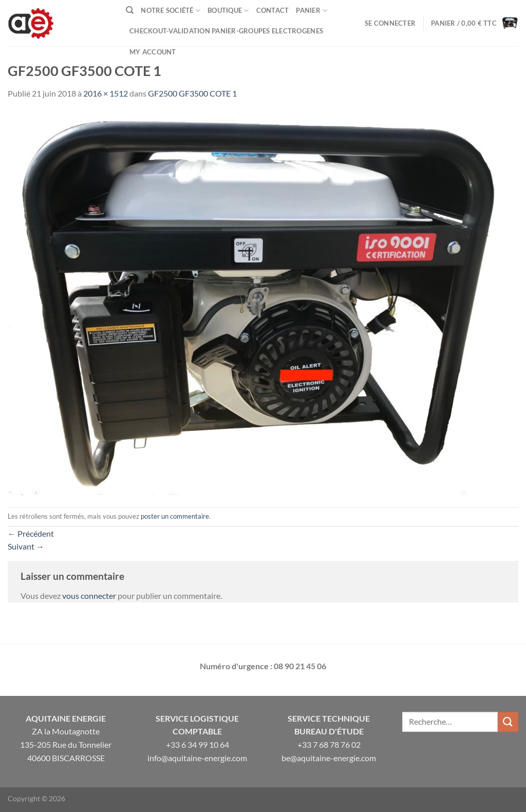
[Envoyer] (508, 722)
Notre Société (171, 11)
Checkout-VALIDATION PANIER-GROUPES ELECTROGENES (226, 31)
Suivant (26, 546)
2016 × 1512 (106, 93)
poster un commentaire (175, 516)
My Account (153, 52)
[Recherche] (130, 10)
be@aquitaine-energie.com (329, 758)
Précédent (31, 533)
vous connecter (89, 596)
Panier (312, 11)
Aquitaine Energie (66, 718)
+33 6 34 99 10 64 (198, 744)
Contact (273, 10)
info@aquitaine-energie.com (197, 758)
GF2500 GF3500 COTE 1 (192, 93)
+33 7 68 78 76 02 (329, 744)
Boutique (228, 11)
